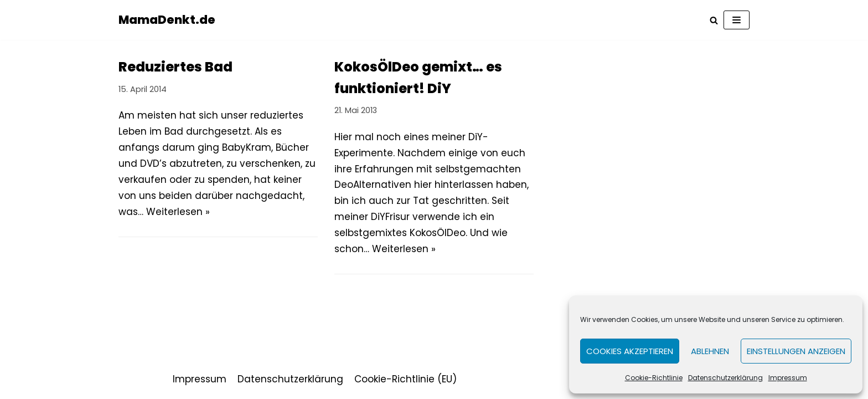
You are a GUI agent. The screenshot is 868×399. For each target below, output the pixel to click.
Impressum (788, 378)
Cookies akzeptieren (630, 351)
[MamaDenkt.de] (167, 20)
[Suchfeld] (714, 20)
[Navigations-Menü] (737, 20)
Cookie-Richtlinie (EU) (405, 379)
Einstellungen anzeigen (796, 351)
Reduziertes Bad (175, 67)
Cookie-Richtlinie (654, 378)
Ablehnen (710, 351)
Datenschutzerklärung (725, 378)
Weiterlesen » (178, 212)
